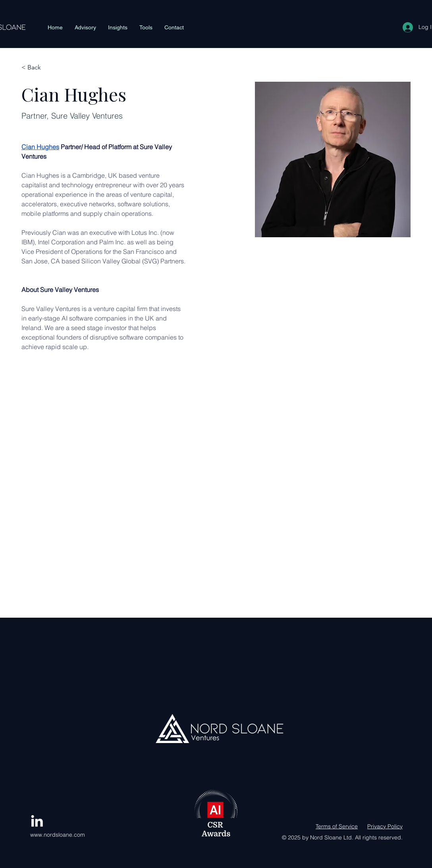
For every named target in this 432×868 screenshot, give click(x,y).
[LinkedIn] (37, 821)
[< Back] (37, 68)
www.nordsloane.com (58, 835)
